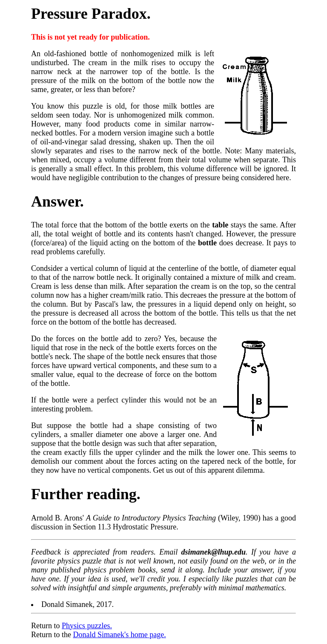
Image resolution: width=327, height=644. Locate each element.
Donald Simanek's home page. (119, 635)
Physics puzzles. (87, 626)
